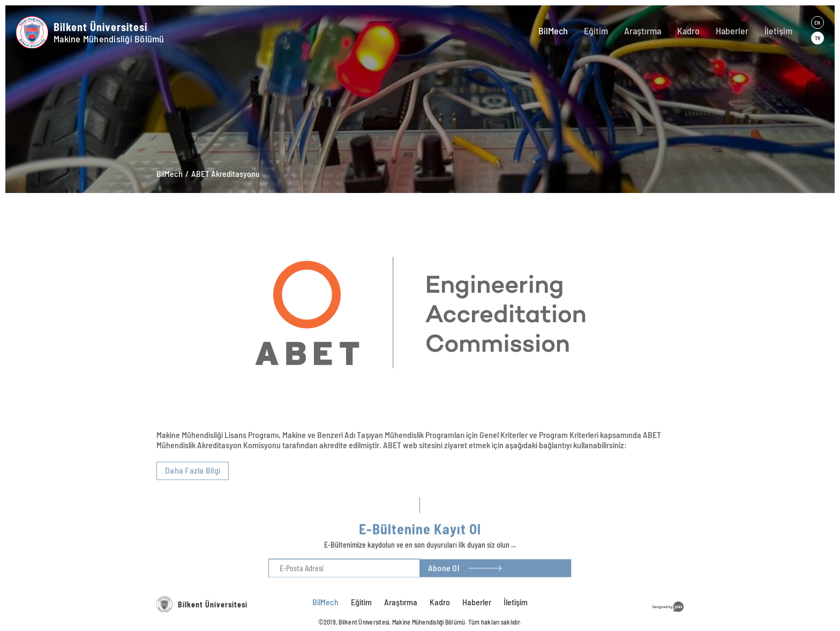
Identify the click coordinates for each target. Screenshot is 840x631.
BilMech (553, 31)
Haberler (732, 31)
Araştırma (643, 31)
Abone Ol (444, 581)
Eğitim (596, 31)
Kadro (688, 31)
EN (817, 23)
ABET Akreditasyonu (226, 173)
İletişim (778, 31)
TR (817, 38)
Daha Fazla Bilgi (193, 515)
